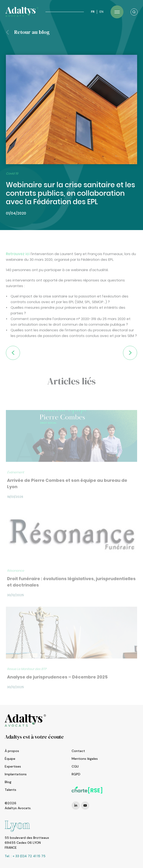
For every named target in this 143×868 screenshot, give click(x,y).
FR (93, 12)
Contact (78, 751)
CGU (75, 766)
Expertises (13, 766)
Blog (8, 782)
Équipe (10, 759)
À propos (12, 751)
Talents (10, 790)
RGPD (76, 774)
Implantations (16, 774)
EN (101, 12)
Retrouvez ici (18, 265)
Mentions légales (85, 759)
